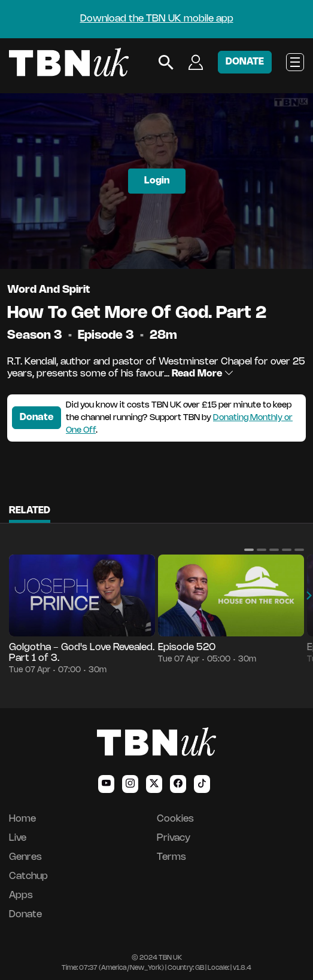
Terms (171, 857)
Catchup (28, 876)
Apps (21, 895)
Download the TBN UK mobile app (157, 19)
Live (18, 838)
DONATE (245, 62)
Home (22, 819)
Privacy (174, 838)
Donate (37, 417)
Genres (25, 857)
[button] (249, 550)
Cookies (175, 819)
